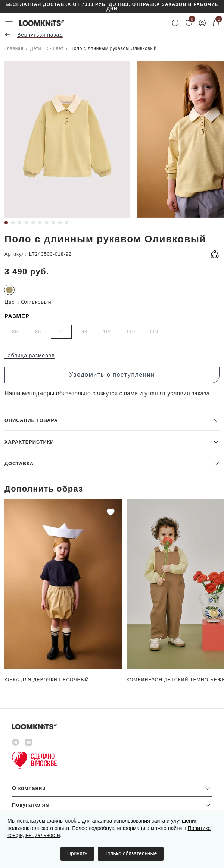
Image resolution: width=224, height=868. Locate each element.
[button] (112, 420)
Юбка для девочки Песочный (47, 680)
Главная (14, 48)
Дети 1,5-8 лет (47, 48)
